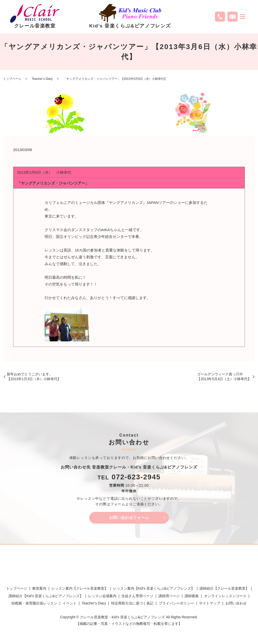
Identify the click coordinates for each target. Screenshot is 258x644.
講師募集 (192, 597)
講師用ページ (169, 597)
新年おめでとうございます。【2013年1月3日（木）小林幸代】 (34, 377)
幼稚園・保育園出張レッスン (34, 604)
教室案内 (39, 589)
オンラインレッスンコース (225, 597)
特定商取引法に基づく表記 (132, 604)
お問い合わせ (236, 604)
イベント (70, 604)
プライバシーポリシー (176, 604)
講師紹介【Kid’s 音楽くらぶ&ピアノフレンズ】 (46, 597)
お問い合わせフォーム (129, 518)
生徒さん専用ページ (137, 597)
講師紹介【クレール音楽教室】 (224, 589)
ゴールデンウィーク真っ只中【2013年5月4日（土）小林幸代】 (224, 377)
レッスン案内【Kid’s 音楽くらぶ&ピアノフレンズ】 (154, 589)
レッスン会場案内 (102, 597)
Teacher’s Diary (42, 79)
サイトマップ (210, 604)
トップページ (12, 79)
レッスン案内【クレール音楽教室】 (80, 589)
